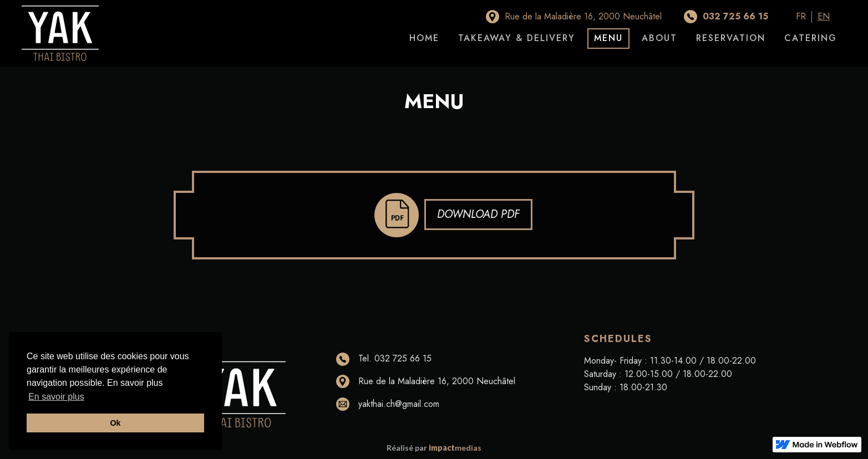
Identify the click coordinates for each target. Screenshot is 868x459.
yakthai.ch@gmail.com (399, 404)
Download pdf (478, 214)
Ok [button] (115, 423)
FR (801, 17)
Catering (811, 38)
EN (824, 17)
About (659, 38)
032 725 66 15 (735, 16)
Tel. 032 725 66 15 (395, 358)
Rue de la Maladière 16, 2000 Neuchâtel (583, 16)
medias (455, 448)
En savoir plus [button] (56, 397)
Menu (608, 38)
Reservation (731, 38)
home (424, 38)
